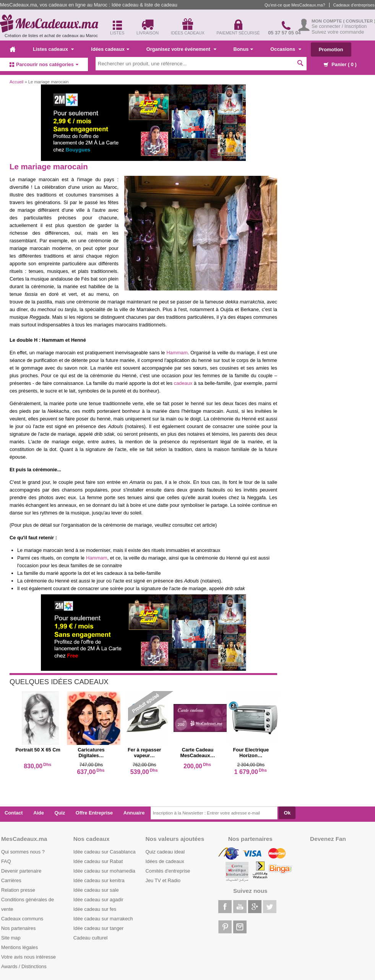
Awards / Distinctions (24, 966)
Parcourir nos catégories (44, 64)
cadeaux (183, 383)
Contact (14, 813)
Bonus (244, 49)
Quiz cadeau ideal (165, 852)
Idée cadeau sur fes (95, 909)
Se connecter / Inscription (339, 26)
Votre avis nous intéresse (28, 957)
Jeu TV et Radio (163, 880)
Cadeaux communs (22, 919)
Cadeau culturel (91, 938)
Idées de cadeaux (165, 861)
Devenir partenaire (21, 871)
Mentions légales (19, 947)
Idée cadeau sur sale (96, 890)
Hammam (177, 353)
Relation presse (18, 890)
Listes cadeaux (53, 49)
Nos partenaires (18, 928)
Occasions (286, 49)
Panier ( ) (340, 64)
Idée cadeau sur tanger (99, 928)
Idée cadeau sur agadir (98, 900)
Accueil (16, 82)
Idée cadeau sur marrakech (103, 919)
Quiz (60, 813)
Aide (39, 813)
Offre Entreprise (94, 813)
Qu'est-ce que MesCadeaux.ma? (295, 5)
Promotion (331, 49)
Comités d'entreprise (168, 871)
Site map (11, 938)
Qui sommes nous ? (23, 852)
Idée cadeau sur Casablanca (105, 852)
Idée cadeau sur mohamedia (104, 871)
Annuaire (134, 813)
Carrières (11, 880)
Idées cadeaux (110, 49)
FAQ (6, 861)
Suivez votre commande (338, 32)
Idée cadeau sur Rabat (98, 861)
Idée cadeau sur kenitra (99, 880)
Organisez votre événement (181, 49)
